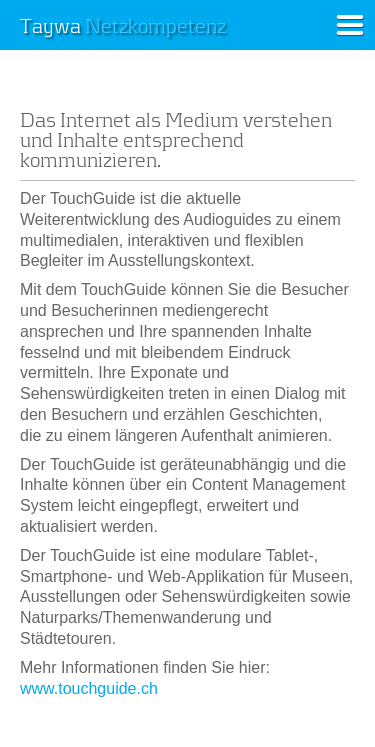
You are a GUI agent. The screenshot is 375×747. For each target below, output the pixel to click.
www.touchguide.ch (89, 688)
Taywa (123, 26)
